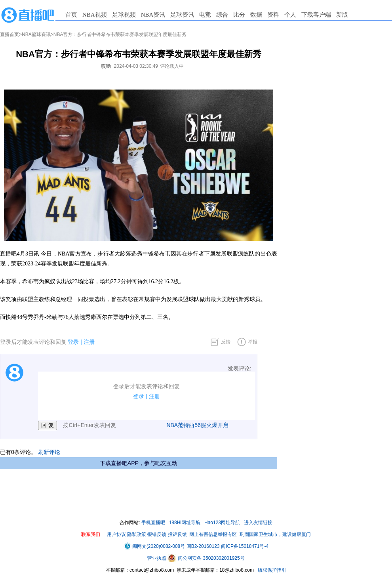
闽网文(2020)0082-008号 (154, 546)
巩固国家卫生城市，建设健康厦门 (275, 534)
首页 (71, 15)
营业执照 (157, 558)
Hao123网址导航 (222, 523)
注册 (89, 342)
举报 (253, 342)
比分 (239, 15)
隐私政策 (137, 534)
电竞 (205, 15)
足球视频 (124, 15)
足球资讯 (182, 15)
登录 (73, 342)
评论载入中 (172, 66)
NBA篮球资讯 (36, 34)
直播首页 (10, 34)
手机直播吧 (153, 523)
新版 (342, 15)
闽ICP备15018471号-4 (245, 546)
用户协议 (116, 534)
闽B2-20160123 (203, 546)
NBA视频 (95, 15)
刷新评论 (49, 452)
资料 (273, 15)
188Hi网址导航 (185, 523)
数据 (256, 15)
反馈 (226, 342)
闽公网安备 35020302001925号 (206, 558)
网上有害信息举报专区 (213, 534)
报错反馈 (157, 534)
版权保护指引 (271, 570)
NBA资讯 (153, 15)
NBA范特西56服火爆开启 (197, 425)
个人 (290, 15)
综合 (222, 15)
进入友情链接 (258, 523)
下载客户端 (316, 15)
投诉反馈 (177, 534)
